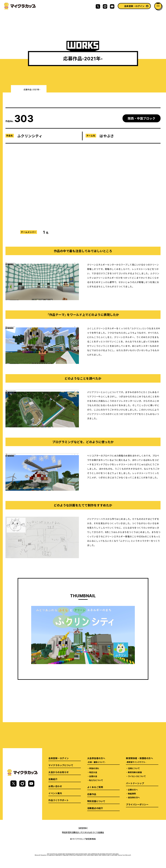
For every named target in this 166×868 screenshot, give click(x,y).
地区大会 (93, 772)
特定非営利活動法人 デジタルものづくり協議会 (83, 832)
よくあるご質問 (95, 787)
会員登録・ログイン (134, 6)
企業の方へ (133, 790)
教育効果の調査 (135, 772)
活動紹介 (53, 779)
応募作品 (92, 794)
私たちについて (96, 780)
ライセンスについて (137, 776)
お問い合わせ (55, 786)
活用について (134, 768)
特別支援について (96, 801)
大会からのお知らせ (59, 772)
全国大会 (93, 776)
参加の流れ (94, 768)
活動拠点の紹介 (95, 808)
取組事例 (132, 794)
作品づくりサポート (59, 800)
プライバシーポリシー (137, 804)
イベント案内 (55, 793)
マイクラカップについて (61, 765)
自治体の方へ (134, 797)
